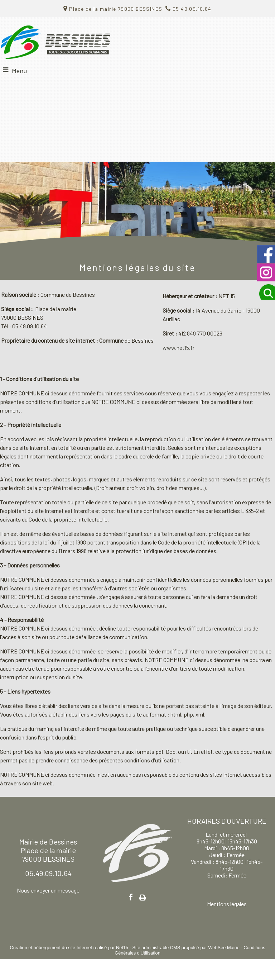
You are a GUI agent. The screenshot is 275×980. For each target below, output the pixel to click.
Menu (19, 71)
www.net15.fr (178, 348)
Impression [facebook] (143, 896)
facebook (131, 897)
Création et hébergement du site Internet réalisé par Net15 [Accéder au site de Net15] (69, 948)
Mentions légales (227, 904)
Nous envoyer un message (48, 890)
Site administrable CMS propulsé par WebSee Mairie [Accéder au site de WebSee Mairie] (186, 948)
